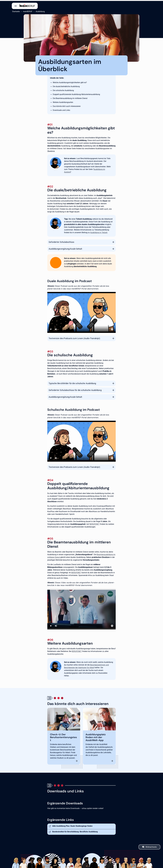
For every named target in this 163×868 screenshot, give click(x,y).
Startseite (16, 11)
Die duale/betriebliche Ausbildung (66, 86)
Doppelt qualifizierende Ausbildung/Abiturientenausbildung (76, 93)
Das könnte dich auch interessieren (67, 105)
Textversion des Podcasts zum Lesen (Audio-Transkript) (74, 337)
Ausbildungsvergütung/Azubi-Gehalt (65, 248)
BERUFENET (55, 208)
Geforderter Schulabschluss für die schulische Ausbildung (75, 389)
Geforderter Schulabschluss (61, 241)
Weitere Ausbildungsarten (63, 101)
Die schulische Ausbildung (63, 89)
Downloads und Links (61, 109)
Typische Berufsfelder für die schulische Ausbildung (72, 383)
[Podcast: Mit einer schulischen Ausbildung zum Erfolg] (81, 440)
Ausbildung (40, 11)
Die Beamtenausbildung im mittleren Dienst (70, 97)
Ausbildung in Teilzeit (99, 232)
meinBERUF (27, 11)
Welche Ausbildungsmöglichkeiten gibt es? (70, 82)
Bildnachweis (151, 846)
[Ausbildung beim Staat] (81, 608)
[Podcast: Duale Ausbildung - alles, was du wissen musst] (81, 312)
